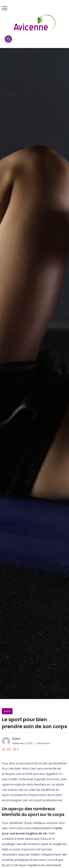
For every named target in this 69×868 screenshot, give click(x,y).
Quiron (16, 739)
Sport (7, 711)
